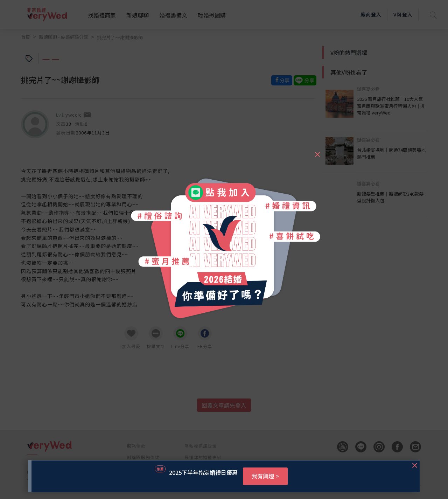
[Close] (317, 151)
